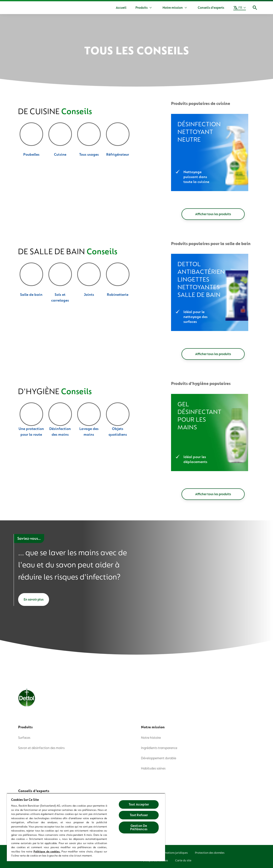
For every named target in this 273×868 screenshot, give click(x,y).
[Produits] (142, 8)
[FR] (240, 8)
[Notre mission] (173, 8)
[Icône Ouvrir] (255, 8)
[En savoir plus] (34, 599)
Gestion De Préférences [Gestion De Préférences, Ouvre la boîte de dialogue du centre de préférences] (139, 827)
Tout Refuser (139, 815)
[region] (86, 827)
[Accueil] (121, 8)
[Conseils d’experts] (211, 8)
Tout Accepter (139, 804)
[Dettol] (19, 8)
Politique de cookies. (47, 851)
